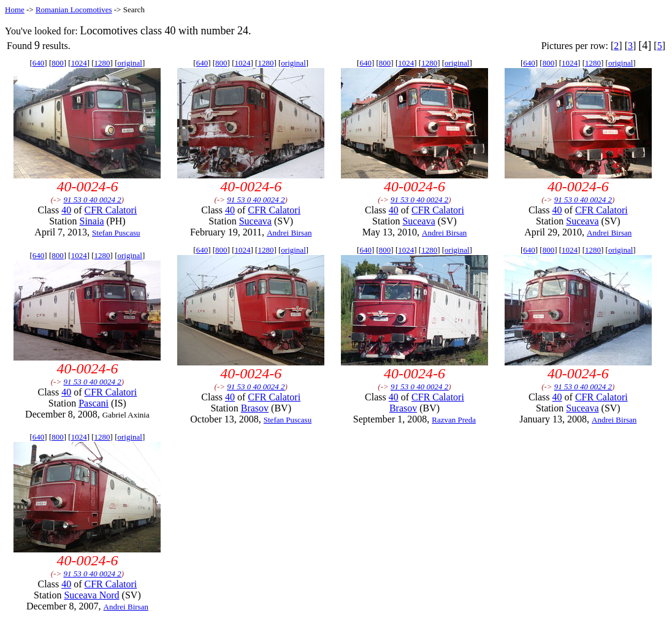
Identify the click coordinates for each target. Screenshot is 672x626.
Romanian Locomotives (74, 10)
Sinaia (92, 221)
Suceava (255, 221)
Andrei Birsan (289, 233)
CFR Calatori (111, 210)
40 (66, 210)
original (130, 63)
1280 (102, 63)
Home (15, 10)
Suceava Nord (91, 595)
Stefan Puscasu (116, 233)
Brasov (255, 408)
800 (58, 63)
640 (39, 63)
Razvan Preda (454, 420)
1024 (79, 63)
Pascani (94, 403)
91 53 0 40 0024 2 (92, 200)
